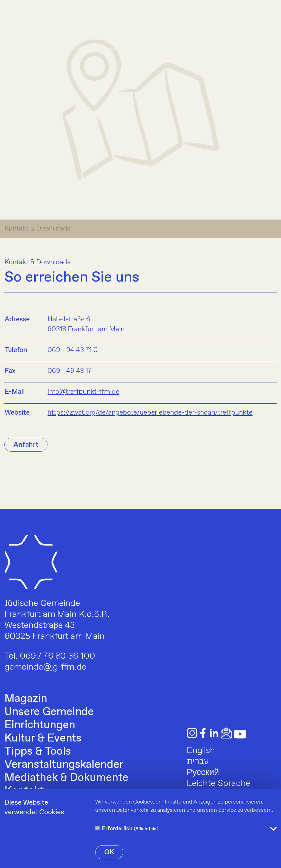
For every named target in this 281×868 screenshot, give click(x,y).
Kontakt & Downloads (37, 229)
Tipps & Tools (38, 752)
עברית (198, 762)
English (201, 751)
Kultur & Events (43, 738)
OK (109, 852)
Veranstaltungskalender (64, 765)
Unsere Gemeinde (49, 712)
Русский (203, 773)
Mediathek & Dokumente (66, 778)
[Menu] (269, 22)
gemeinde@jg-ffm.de (45, 667)
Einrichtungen (40, 725)
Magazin (26, 699)
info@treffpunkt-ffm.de (83, 392)
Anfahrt (26, 445)
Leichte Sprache (218, 783)
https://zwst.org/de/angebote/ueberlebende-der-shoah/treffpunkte (150, 413)
